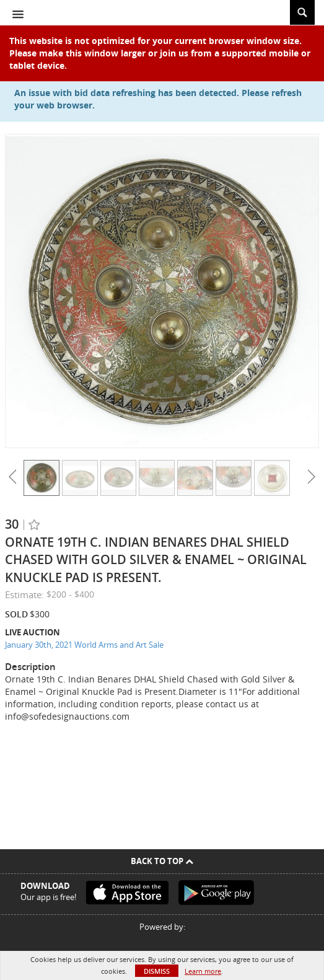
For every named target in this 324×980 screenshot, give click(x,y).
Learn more (203, 971)
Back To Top (162, 861)
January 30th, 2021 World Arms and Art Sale (84, 645)
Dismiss (157, 971)
